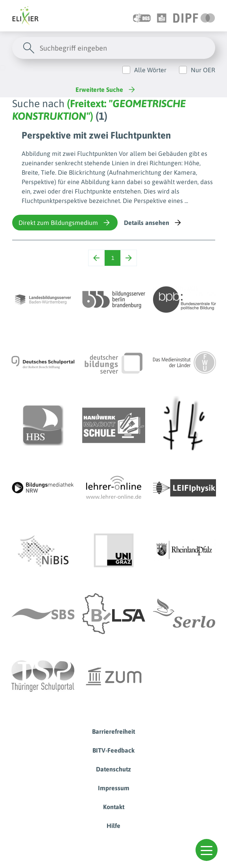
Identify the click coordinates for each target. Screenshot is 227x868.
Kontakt (114, 807)
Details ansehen (153, 223)
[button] (207, 850)
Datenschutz (113, 769)
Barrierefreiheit (113, 731)
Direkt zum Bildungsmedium (65, 223)
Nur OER (203, 70)
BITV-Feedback (113, 750)
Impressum (114, 788)
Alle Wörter (150, 70)
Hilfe (113, 826)
